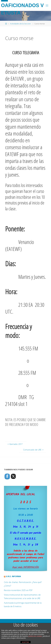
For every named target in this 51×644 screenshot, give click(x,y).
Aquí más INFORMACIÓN (26, 567)
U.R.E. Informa (13, 576)
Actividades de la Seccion (20, 24)
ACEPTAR (26, 642)
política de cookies (35, 636)
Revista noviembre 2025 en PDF (18, 590)
